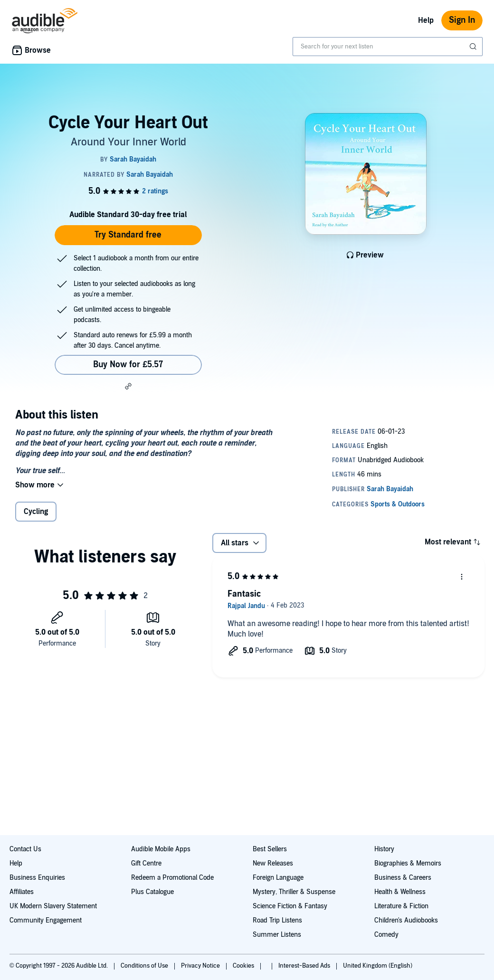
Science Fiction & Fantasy (290, 906)
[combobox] (388, 47)
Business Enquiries (37, 878)
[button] (128, 386)
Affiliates (22, 892)
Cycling (36, 512)
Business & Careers (403, 878)
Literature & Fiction (401, 906)
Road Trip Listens (277, 920)
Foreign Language (278, 878)
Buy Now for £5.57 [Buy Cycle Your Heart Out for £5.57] (128, 365)
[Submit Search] (474, 47)
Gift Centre (146, 863)
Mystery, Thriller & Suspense (294, 892)
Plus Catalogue (152, 892)
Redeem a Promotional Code (172, 878)
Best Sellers (270, 849)
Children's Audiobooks (406, 920)
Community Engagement (46, 920)
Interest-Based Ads (305, 966)
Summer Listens (277, 935)
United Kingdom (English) (378, 966)
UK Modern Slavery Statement (53, 906)
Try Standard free (128, 235)
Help (426, 20)
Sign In (462, 20)
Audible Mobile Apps (161, 849)
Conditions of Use (145, 966)
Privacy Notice (201, 966)
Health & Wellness (400, 892)
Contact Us (25, 849)
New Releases (273, 863)
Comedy (386, 935)
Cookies (244, 966)
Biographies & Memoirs (408, 863)
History (384, 849)
